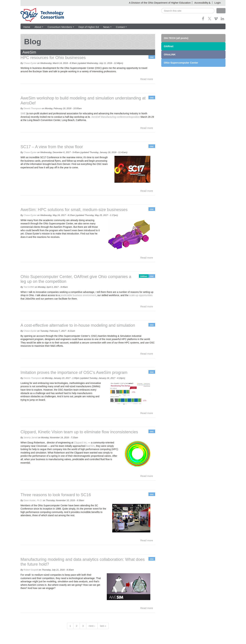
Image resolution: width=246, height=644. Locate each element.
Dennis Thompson (32, 109)
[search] (188, 11)
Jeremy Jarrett (30, 438)
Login (218, 3)
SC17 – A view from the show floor (52, 147)
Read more (147, 79)
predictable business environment (78, 295)
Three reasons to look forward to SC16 (56, 495)
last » (103, 626)
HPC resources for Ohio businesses (53, 57)
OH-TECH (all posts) (176, 38)
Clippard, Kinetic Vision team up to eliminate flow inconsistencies (79, 432)
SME (23, 113)
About (39, 27)
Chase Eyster (30, 63)
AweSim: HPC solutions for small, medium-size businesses (74, 210)
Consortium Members (61, 27)
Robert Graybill (31, 570)
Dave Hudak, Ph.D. (33, 500)
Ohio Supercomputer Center (181, 63)
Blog (33, 42)
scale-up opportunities (141, 295)
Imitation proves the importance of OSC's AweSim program (74, 373)
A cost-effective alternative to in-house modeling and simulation (78, 325)
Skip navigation (10, 3)
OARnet (144, 276)
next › (92, 626)
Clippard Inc (80, 443)
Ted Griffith (29, 287)
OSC (152, 57)
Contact (121, 27)
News (107, 27)
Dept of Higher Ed (88, 27)
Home (27, 27)
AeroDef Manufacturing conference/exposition (115, 117)
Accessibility (201, 3)
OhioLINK (170, 54)
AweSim (90, 446)
